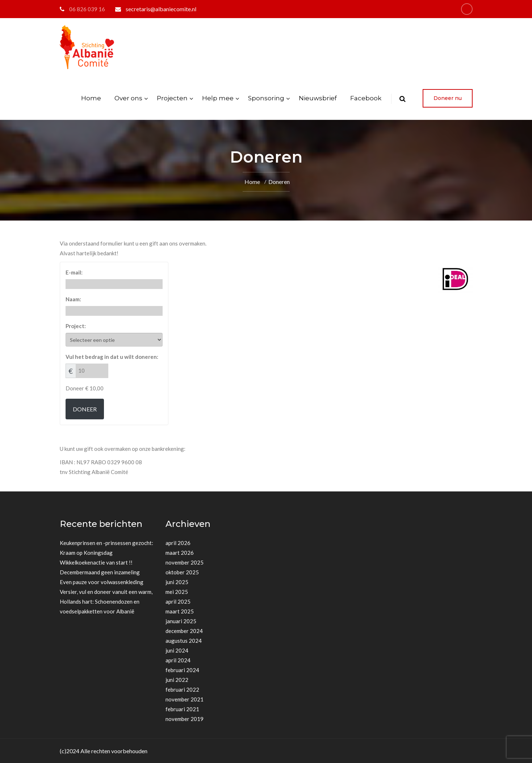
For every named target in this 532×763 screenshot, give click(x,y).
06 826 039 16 (87, 9)
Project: (76, 326)
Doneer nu (448, 98)
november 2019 (185, 719)
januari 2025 (181, 621)
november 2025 (185, 562)
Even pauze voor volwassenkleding (102, 582)
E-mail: (74, 272)
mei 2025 (177, 592)
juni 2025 (177, 582)
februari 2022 (182, 689)
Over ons (128, 98)
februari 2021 (182, 709)
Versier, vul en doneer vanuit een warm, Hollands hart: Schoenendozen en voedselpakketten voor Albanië (106, 601)
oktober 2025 (182, 572)
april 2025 (178, 601)
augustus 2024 (184, 641)
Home (91, 98)
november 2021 (185, 699)
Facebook (366, 98)
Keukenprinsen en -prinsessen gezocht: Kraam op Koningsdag (106, 548)
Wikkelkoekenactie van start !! (96, 562)
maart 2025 (180, 611)
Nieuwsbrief (318, 98)
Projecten (172, 98)
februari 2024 (182, 670)
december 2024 (184, 631)
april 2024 (178, 660)
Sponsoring (266, 98)
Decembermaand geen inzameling (100, 572)
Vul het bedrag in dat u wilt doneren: (112, 357)
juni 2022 (177, 680)
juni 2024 (177, 650)
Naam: (73, 299)
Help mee (218, 98)
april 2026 (178, 543)
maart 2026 (180, 553)
